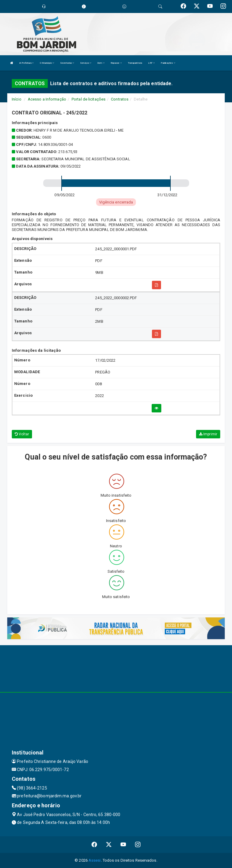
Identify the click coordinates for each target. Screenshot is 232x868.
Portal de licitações (89, 99)
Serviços (86, 63)
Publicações (168, 63)
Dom (101, 63)
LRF (151, 63)
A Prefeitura (26, 63)
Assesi (95, 860)
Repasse (116, 63)
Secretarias (67, 63)
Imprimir (208, 434)
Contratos (120, 99)
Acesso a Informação (47, 99)
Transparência (135, 63)
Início (17, 99)
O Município (47, 63)
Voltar (22, 434)
